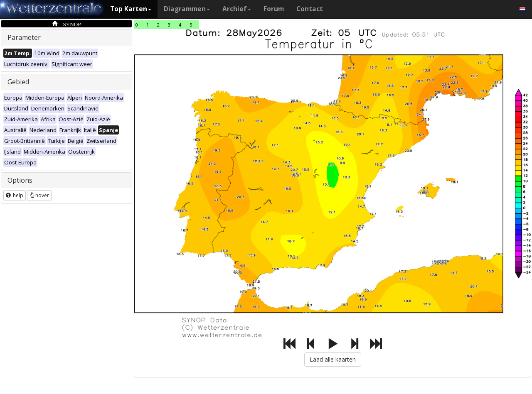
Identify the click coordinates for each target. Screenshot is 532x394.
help (15, 195)
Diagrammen (187, 9)
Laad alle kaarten (333, 359)
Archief (237, 9)
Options (20, 180)
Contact (310, 9)
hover (39, 195)
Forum (274, 9)
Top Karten (131, 9)
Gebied (18, 82)
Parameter (24, 37)
